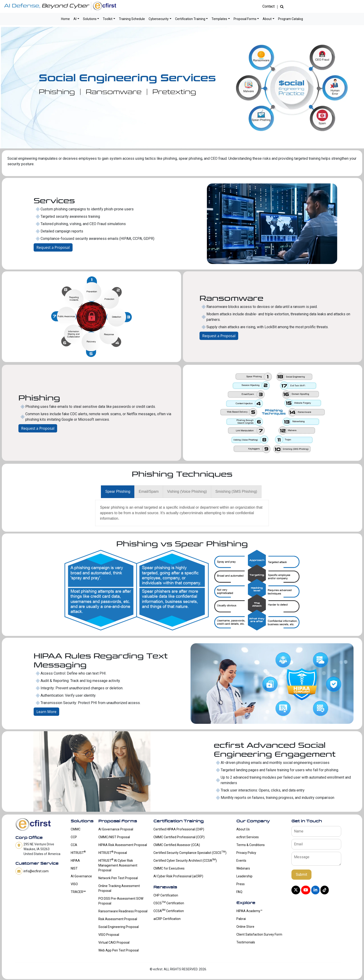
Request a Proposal (53, 247)
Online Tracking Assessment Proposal (119, 888)
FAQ (239, 892)
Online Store (245, 927)
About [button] (267, 19)
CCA (74, 845)
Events (241, 861)
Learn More (46, 712)
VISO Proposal (109, 935)
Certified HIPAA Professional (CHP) (179, 829)
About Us (243, 829)
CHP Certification (166, 895)
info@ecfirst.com (36, 871)
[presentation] (118, 492)
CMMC (76, 829)
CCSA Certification (169, 910)
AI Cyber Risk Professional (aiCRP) (178, 876)
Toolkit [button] (108, 19)
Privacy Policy (246, 853)
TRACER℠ (78, 892)
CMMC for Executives (169, 868)
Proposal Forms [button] (245, 19)
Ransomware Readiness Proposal (123, 911)
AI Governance (81, 876)
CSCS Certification (169, 903)
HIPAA (75, 861)
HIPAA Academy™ (249, 911)
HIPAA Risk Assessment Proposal (123, 845)
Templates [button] (219, 19)
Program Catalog (291, 19)
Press (241, 884)
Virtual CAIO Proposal (114, 942)
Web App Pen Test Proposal (119, 950)
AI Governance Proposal (116, 829)
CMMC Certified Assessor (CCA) (177, 845)
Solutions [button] (90, 19)
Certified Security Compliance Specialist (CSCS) (190, 852)
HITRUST (78, 852)
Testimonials (246, 942)
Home (65, 19)
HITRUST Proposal (113, 852)
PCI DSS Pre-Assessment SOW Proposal (121, 901)
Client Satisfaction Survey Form (259, 934)
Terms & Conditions (251, 845)
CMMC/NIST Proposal (114, 837)
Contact (269, 6)
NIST (74, 868)
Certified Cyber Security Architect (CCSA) (185, 860)
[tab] (118, 492)
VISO (74, 884)
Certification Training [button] (190, 19)
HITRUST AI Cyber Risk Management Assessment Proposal (118, 865)
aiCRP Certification (167, 919)
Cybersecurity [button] (159, 19)
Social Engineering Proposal (119, 927)
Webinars (243, 868)
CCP (74, 837)
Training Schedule (132, 19)
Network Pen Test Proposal (118, 878)
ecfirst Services (248, 837)
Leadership (244, 876)
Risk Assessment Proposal (118, 919)
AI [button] (75, 19)
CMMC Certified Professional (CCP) (179, 837)
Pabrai (241, 919)
